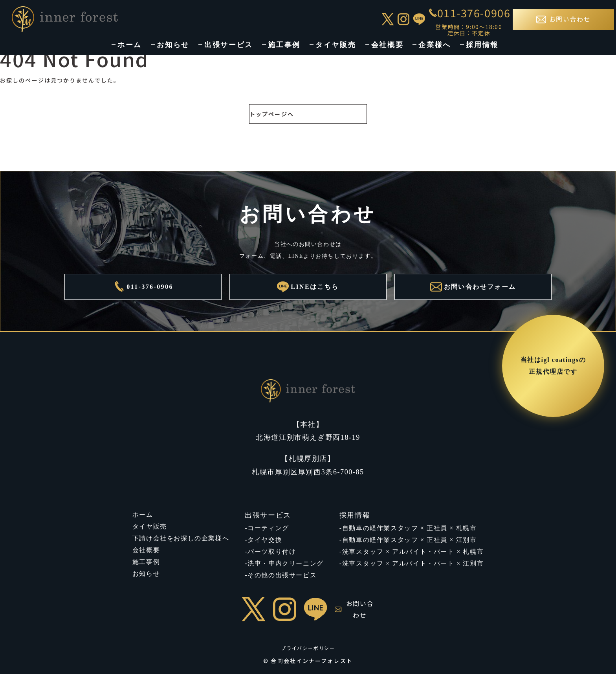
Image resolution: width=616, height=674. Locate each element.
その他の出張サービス (282, 575)
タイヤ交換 (265, 540)
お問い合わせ (354, 609)
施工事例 (284, 45)
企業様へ (435, 45)
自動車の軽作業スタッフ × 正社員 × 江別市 (410, 540)
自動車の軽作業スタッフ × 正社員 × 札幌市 (410, 528)
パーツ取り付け (272, 552)
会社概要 (388, 45)
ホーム (130, 45)
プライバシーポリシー (308, 648)
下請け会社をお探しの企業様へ (181, 538)
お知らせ (173, 45)
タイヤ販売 (336, 45)
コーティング (268, 528)
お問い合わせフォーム (473, 287)
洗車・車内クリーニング (286, 563)
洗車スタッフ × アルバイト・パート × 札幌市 (413, 552)
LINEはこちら (308, 287)
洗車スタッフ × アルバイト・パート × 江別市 (413, 563)
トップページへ (272, 114)
